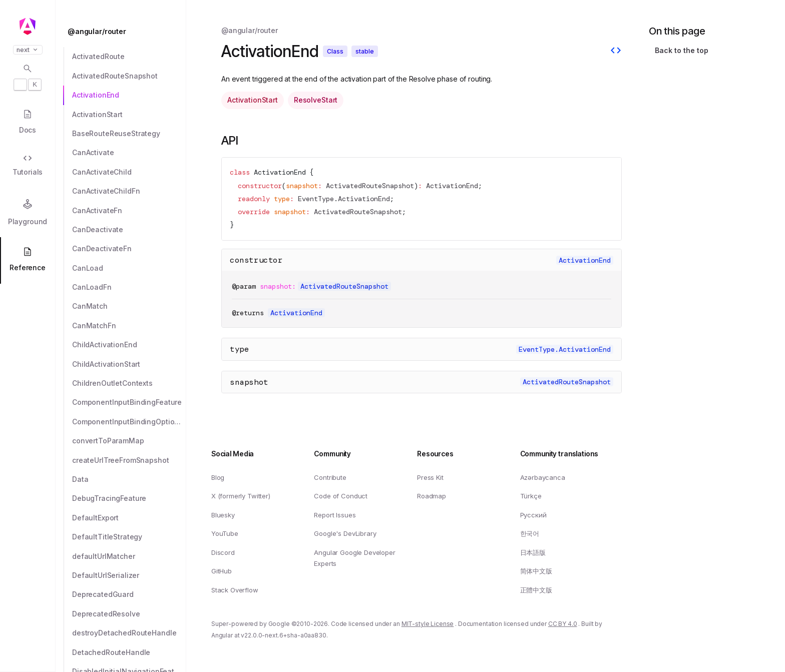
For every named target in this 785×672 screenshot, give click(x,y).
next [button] (28, 50)
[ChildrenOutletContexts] (129, 383)
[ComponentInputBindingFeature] (129, 402)
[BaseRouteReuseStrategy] (129, 134)
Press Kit (430, 477)
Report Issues (335, 515)
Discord (223, 552)
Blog (218, 477)
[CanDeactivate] (129, 230)
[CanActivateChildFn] (129, 191)
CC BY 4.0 (563, 624)
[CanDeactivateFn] (129, 249)
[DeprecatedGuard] (129, 594)
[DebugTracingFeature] (129, 498)
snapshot (249, 382)
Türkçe (531, 496)
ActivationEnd (280, 172)
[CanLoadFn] (129, 287)
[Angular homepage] (28, 27)
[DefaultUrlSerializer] (129, 575)
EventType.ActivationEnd (565, 349)
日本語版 (533, 552)
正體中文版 (536, 590)
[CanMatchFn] (129, 326)
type (239, 349)
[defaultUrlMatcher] (129, 556)
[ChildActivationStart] (129, 364)
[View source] (616, 52)
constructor (256, 260)
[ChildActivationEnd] (129, 345)
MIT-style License (428, 624)
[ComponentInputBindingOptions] (129, 422)
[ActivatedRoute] (129, 57)
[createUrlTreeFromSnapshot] (129, 460)
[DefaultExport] (129, 518)
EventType (316, 199)
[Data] (129, 479)
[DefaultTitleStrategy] (129, 537)
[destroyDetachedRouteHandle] (129, 633)
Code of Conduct (341, 496)
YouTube (225, 533)
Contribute (330, 477)
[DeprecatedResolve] (129, 614)
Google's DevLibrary (345, 533)
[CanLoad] (129, 268)
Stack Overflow (235, 590)
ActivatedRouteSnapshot (370, 186)
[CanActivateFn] (129, 211)
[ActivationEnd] (129, 95)
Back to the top (682, 50)
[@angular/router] (124, 32)
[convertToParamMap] (129, 441)
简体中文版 (536, 571)
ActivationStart (253, 100)
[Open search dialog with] (28, 77)
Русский (533, 515)
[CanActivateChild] (129, 172)
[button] (28, 633)
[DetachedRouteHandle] (129, 652)
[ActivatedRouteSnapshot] (129, 76)
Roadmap (432, 496)
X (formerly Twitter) (241, 496)
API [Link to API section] (230, 140)
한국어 (530, 533)
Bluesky (223, 515)
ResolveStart (316, 100)
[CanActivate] (129, 153)
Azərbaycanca (543, 477)
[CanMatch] (129, 306)
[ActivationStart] (129, 115)
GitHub (222, 571)
